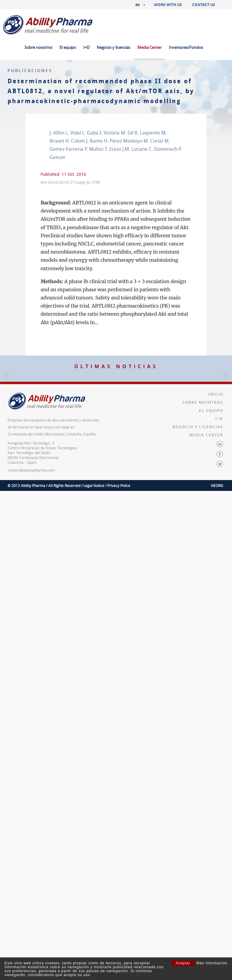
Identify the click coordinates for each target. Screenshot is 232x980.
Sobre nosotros (38, 47)
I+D (86, 47)
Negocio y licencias (113, 47)
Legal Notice (94, 645)
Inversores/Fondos (186, 47)
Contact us (204, 5)
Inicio (216, 553)
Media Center (150, 47)
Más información (212, 963)
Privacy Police (119, 645)
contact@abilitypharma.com (31, 629)
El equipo (68, 47)
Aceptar (183, 963)
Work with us (168, 5)
